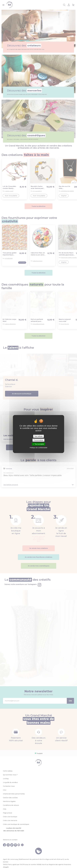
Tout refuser (38, 436)
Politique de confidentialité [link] (38, 447)
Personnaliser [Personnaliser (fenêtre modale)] (38, 440)
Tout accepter (38, 444)
